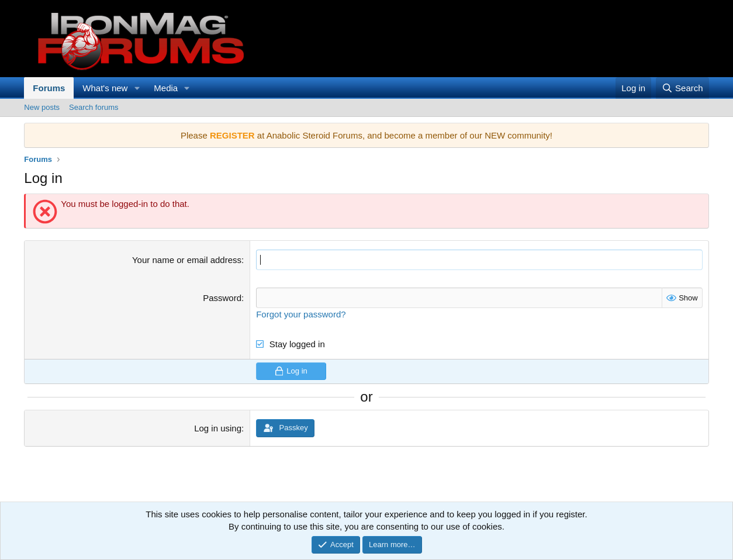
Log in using (218, 428)
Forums (49, 88)
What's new (105, 88)
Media (166, 88)
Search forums (94, 107)
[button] (137, 88)
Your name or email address (187, 260)
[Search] (682, 88)
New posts (42, 107)
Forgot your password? (301, 314)
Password (222, 298)
